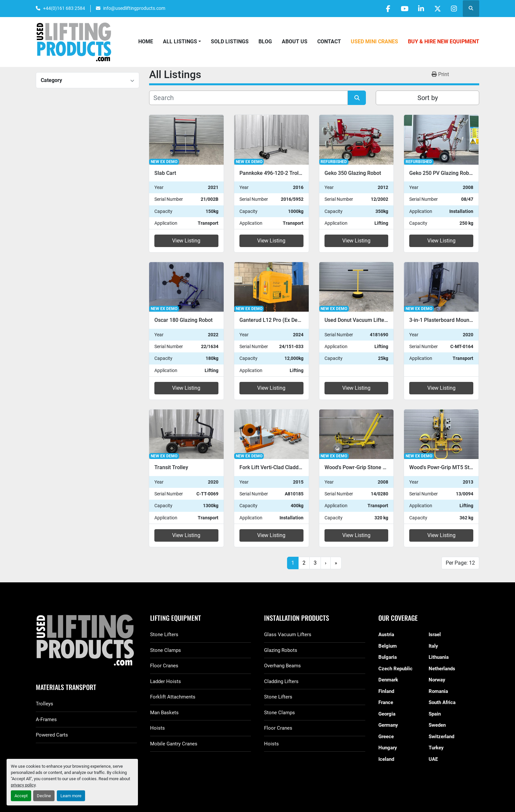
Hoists (157, 728)
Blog (265, 42)
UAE (433, 759)
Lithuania (439, 657)
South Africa (442, 702)
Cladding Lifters (281, 681)
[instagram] (454, 9)
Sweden (437, 725)
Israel (435, 635)
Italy (433, 646)
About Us (295, 42)
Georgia (387, 714)
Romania (438, 691)
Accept (21, 796)
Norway (437, 680)
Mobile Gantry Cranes (174, 744)
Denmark (388, 680)
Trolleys (45, 704)
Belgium (388, 646)
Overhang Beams (282, 666)
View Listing (186, 241)
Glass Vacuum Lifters (288, 635)
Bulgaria (388, 657)
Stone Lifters (164, 635)
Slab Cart (165, 173)
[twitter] (437, 9)
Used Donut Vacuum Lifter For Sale (366, 320)
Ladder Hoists (166, 681)
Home (146, 42)
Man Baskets (164, 713)
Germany (388, 725)
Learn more (71, 796)
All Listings (180, 42)
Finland (386, 691)
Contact (329, 42)
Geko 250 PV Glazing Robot (441, 173)
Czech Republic (395, 669)
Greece (386, 737)
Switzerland (441, 737)
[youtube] (404, 9)
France (386, 702)
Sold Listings (230, 42)
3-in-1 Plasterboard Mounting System (453, 320)
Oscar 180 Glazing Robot (183, 320)
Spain (435, 714)
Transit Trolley (171, 467)
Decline (44, 796)
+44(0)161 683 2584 (64, 8)
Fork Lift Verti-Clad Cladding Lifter (280, 467)
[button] (182, 42)
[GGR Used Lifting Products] (86, 641)
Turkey (436, 748)
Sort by (428, 98)
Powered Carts (52, 735)
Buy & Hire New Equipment (444, 42)
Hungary (388, 748)
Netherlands (442, 669)
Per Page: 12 (460, 563)
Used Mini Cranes (374, 42)
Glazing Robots (281, 650)
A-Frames (46, 719)
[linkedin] (420, 9)
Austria (386, 635)
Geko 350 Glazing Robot (353, 173)
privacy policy (23, 785)
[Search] (248, 98)
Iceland (386, 759)
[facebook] (387, 9)
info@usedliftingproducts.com (134, 8)
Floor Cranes (164, 666)
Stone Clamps (166, 650)
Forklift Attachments (173, 697)
